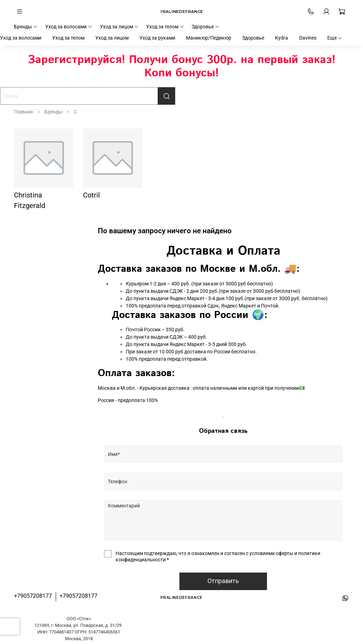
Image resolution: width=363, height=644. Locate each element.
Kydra (282, 38)
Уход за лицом (119, 27)
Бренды (26, 27)
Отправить (223, 581)
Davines (308, 38)
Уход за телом (165, 27)
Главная (23, 112)
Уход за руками (157, 38)
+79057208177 (33, 596)
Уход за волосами (69, 27)
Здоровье (206, 27)
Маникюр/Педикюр (209, 38)
